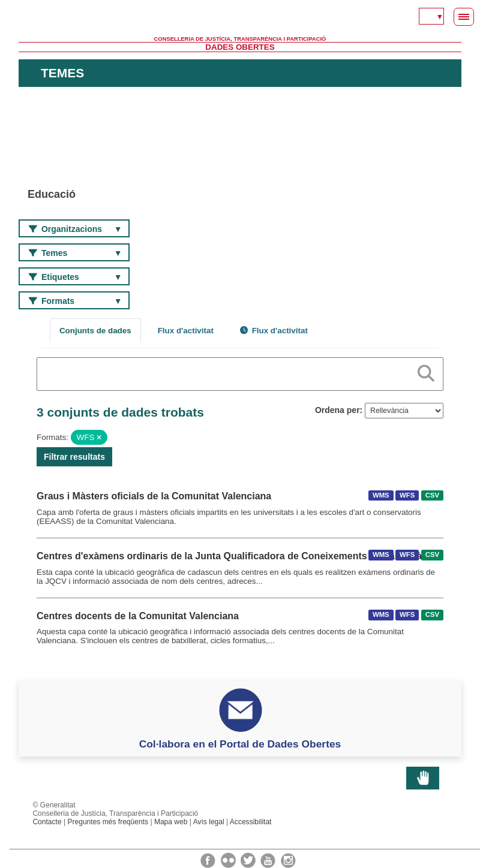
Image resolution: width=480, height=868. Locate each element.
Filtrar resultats (74, 457)
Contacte (47, 822)
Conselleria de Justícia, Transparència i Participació (240, 39)
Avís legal (209, 822)
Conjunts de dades (95, 331)
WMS (381, 495)
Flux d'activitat (186, 331)
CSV (432, 495)
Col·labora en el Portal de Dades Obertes (240, 744)
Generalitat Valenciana (240, 18)
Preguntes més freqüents (108, 822)
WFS (407, 495)
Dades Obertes (240, 47)
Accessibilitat (251, 822)
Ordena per (337, 410)
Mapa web (171, 822)
